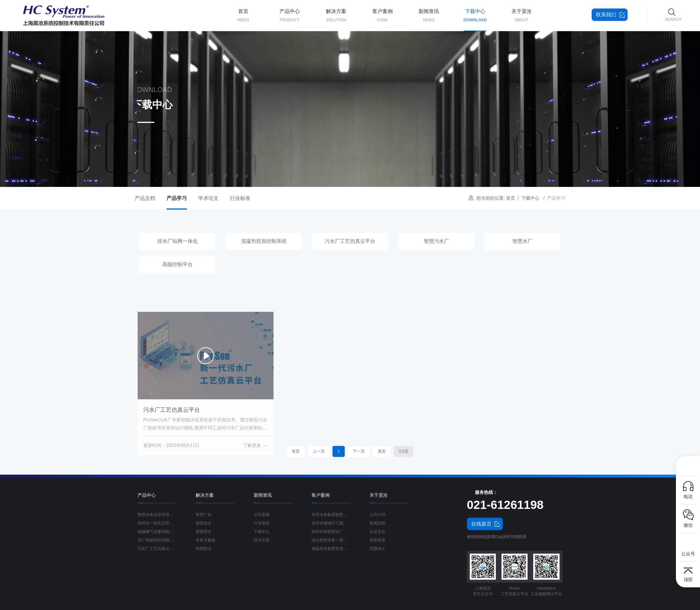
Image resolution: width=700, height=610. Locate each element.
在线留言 (481, 524)
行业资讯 (262, 523)
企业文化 (377, 532)
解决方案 (336, 16)
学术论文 (149, 198)
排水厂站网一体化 (212, 244)
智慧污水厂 (419, 244)
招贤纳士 (377, 549)
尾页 (363, 451)
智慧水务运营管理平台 (157, 515)
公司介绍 (377, 515)
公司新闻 (262, 515)
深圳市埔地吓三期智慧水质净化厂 (331, 523)
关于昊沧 (522, 16)
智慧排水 (204, 532)
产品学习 (117, 198)
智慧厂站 (204, 515)
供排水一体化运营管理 (157, 523)
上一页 (337, 451)
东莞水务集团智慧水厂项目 (331, 515)
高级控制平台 (212, 263)
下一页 (354, 451)
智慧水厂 (488, 244)
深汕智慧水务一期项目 (331, 540)
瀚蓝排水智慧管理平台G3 (331, 549)
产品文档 (85, 198)
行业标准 (180, 198)
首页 (244, 16)
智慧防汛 (204, 549)
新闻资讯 (429, 16)
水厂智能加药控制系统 (157, 540)
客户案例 (383, 16)
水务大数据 (206, 540)
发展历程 (377, 523)
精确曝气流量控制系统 (157, 532)
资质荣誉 (377, 540)
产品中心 (290, 16)
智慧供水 (204, 523)
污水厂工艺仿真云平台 (350, 244)
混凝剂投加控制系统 (281, 244)
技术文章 (262, 540)
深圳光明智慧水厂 (327, 532)
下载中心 (475, 20)
